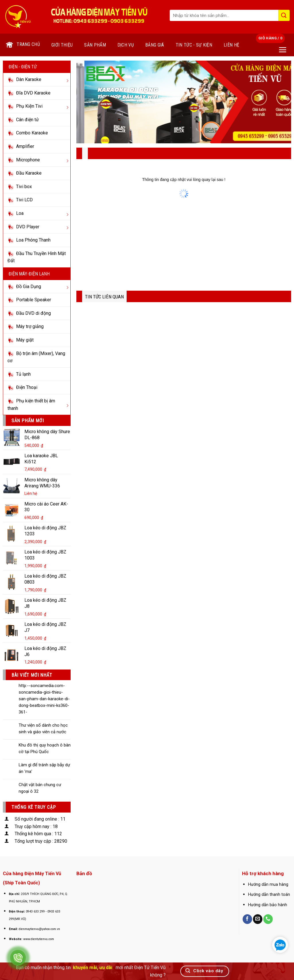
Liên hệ (231, 45)
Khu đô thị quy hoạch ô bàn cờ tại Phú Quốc (45, 748)
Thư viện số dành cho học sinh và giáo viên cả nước (43, 729)
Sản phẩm (95, 45)
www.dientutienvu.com (39, 939)
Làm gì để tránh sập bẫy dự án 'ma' (44, 768)
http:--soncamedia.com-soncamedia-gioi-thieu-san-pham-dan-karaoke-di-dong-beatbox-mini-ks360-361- (44, 699)
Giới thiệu (62, 45)
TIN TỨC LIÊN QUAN (104, 297)
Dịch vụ (126, 45)
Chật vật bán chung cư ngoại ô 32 (40, 788)
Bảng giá (155, 45)
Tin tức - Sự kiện (194, 45)
